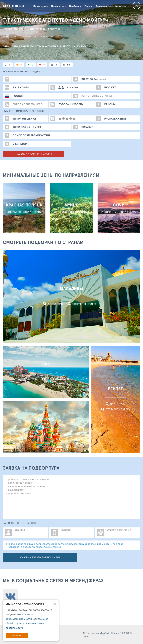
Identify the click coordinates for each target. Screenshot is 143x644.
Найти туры (55, 304)
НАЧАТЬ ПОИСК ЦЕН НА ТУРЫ (34, 154)
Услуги (88, 6)
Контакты (120, 6)
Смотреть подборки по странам (43, 242)
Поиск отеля (58, 6)
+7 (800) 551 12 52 (29, 37)
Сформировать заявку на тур (40, 557)
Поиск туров (40, 6)
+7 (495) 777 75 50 (11, 37)
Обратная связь (47, 37)
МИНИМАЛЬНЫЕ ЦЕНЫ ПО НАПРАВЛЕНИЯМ (51, 175)
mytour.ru (13, 6)
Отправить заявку (84, 304)
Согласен (17, 636)
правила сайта (14, 628)
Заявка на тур (104, 6)
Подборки (75, 6)
